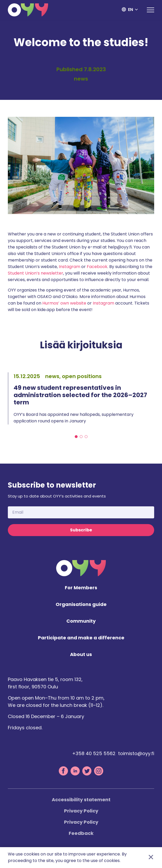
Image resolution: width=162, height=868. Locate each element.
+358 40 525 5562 (94, 754)
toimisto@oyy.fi (136, 754)
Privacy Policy (81, 811)
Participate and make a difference (81, 638)
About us (81, 655)
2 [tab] (81, 437)
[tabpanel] (81, 398)
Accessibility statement (81, 800)
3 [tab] (86, 437)
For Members (81, 588)
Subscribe (81, 530)
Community (81, 621)
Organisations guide (81, 605)
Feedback (81, 833)
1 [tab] (76, 437)
